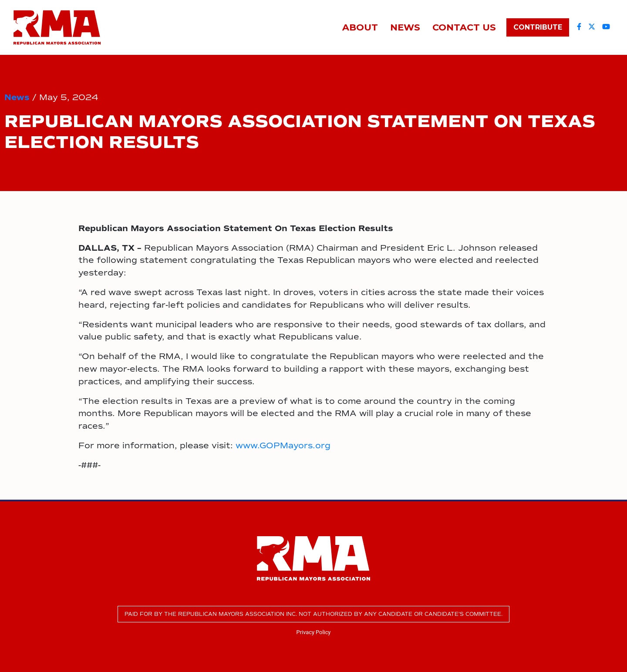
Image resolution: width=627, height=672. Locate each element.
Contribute (538, 27)
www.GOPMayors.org (283, 445)
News (17, 97)
